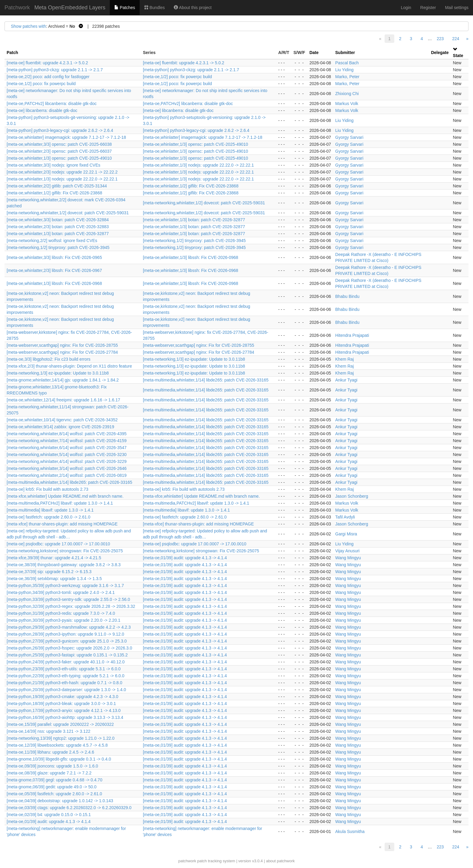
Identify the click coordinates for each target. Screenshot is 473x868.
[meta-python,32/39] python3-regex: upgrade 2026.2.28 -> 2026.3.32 (71, 606)
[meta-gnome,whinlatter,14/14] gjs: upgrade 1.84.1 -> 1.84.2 (63, 380)
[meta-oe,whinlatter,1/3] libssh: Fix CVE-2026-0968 (191, 257)
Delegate (440, 53)
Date (314, 53)
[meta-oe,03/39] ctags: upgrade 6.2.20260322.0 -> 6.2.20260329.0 (69, 808)
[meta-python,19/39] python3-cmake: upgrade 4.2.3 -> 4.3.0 (62, 697)
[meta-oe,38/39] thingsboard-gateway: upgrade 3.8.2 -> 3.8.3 (64, 565)
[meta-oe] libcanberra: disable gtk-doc (42, 110)
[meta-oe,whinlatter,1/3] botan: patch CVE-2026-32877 (194, 220)
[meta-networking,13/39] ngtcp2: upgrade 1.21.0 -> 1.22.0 (61, 738)
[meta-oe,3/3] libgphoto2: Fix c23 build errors (49, 359)
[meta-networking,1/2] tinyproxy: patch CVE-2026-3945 (194, 241)
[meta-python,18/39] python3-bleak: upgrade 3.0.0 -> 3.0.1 (61, 704)
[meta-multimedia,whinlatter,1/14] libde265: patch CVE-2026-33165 (206, 380)
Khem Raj (344, 359)
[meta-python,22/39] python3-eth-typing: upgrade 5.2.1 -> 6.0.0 (65, 676)
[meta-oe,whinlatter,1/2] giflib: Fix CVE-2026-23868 (191, 186)
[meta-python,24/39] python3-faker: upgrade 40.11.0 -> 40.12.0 (66, 662)
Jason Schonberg (352, 496)
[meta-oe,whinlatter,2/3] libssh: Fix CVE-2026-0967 (54, 270)
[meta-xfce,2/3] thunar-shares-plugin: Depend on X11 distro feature (69, 366)
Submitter (345, 53)
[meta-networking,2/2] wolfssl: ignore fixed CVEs (52, 241)
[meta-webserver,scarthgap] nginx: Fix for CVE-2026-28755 (62, 345)
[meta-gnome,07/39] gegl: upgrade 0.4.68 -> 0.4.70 (54, 780)
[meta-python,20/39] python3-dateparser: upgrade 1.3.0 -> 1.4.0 (66, 690)
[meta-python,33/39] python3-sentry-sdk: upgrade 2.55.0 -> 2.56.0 (68, 599)
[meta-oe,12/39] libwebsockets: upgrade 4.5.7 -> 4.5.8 (57, 745)
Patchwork (17, 8)
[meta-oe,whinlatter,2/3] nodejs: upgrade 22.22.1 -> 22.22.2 (62, 172)
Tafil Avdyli (345, 517)
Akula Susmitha (350, 831)
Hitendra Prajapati (352, 335)
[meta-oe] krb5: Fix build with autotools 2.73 (48, 489)
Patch (12, 53)
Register (428, 8)
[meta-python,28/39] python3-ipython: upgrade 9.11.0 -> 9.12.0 (65, 634)
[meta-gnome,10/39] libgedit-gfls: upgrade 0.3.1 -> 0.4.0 (59, 759)
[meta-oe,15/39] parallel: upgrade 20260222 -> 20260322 (60, 724)
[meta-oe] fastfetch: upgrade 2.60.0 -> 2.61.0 (48, 517)
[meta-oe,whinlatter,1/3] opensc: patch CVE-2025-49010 (196, 144)
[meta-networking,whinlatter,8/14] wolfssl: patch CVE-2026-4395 (67, 434)
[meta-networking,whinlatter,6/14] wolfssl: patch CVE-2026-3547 (67, 448)
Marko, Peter (347, 77)
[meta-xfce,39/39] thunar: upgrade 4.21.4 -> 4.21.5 (54, 558)
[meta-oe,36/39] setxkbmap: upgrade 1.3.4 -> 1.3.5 (54, 579)
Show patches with (29, 26)
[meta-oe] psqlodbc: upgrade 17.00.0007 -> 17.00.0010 (58, 544)
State (458, 56)
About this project (193, 8)
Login (406, 8)
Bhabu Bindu (347, 296)
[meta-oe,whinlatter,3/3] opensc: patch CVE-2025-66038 (59, 144)
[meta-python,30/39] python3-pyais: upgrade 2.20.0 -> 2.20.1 (63, 620)
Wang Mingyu (348, 558)
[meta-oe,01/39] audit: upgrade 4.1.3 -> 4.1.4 (185, 558)
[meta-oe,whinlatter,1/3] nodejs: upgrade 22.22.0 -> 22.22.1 (198, 165)
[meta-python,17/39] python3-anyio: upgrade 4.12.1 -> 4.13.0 (64, 710)
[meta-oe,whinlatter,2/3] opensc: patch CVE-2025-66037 (59, 151)
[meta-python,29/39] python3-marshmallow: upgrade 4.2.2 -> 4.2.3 (69, 627)
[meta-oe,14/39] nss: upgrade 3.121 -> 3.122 (48, 731)
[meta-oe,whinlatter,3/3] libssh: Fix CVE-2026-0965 (54, 257)
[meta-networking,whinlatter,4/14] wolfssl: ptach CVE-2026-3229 (67, 461)
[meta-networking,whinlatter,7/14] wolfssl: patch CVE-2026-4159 (67, 441)
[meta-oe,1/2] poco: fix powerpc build (178, 77)
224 (456, 39)
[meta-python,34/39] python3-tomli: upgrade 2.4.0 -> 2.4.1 (61, 592)
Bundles (154, 8)
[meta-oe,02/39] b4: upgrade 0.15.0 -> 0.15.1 (49, 815)
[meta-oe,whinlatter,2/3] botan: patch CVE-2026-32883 (58, 227)
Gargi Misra (346, 534)
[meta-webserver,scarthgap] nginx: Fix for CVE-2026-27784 (62, 352)
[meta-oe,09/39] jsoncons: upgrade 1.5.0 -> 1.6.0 (52, 766)
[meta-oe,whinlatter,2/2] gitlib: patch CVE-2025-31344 (57, 186)
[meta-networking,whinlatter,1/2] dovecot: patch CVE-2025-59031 (204, 203)
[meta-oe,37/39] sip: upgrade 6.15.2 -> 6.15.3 (49, 572)
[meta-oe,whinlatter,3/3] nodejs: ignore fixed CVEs (54, 165)
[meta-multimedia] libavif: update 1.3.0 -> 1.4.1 (50, 510)
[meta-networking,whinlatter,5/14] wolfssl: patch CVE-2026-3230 (67, 455)
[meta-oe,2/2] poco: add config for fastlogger (48, 77)
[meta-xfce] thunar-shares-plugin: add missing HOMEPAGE (62, 524)
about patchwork (280, 861)
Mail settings (457, 8)
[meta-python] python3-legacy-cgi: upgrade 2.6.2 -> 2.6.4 (60, 130)
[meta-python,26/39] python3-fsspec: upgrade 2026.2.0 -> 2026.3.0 (69, 648)
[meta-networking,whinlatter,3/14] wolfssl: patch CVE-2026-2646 (67, 468)
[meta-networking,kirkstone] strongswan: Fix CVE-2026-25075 (65, 551)
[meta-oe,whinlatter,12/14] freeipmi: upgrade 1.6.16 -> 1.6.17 (63, 400)
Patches (125, 8)
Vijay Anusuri (347, 551)
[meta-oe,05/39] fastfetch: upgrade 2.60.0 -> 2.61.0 (54, 794)
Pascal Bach (347, 63)
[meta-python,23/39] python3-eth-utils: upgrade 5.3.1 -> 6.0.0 (64, 669)
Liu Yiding (344, 70)
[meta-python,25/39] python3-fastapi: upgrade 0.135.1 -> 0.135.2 (67, 655)
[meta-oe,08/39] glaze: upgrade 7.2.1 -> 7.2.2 (49, 773)
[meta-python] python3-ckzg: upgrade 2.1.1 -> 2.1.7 (55, 70)
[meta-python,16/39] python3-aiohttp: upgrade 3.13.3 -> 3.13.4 (65, 717)
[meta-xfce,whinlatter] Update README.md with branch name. (65, 496)
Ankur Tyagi (346, 380)
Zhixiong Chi (347, 94)
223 (440, 39)
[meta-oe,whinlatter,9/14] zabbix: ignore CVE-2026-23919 (60, 427)
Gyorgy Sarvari (349, 137)
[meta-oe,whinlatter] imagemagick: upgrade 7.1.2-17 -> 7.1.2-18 (66, 137)
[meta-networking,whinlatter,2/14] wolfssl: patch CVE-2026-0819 (67, 475)
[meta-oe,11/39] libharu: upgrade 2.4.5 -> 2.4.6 (50, 752)
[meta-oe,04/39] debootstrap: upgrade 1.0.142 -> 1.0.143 (60, 801)
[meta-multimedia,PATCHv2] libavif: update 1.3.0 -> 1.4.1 (60, 503)
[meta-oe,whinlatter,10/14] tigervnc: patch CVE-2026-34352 (62, 420)
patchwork (187, 861)
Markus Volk (347, 104)
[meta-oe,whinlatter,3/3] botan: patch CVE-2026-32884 (58, 220)
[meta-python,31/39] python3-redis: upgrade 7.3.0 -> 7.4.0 (61, 613)
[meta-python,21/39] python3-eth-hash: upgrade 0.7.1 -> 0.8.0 (64, 683)
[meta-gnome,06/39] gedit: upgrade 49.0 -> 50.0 (52, 787)
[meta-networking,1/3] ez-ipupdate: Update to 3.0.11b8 (194, 359)
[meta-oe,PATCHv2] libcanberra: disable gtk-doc (52, 104)
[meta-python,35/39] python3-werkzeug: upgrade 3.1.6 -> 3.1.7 (65, 586)
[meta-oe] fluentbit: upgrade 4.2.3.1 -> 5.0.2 (47, 63)
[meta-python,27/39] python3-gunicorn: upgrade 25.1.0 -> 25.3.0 (67, 641)
